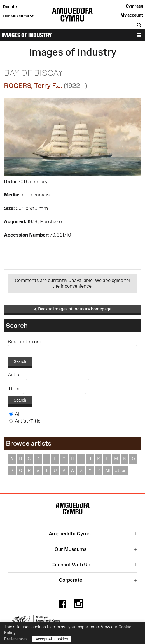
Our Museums (18, 16)
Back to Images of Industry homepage (72, 309)
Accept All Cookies (52, 639)
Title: (14, 389)
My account (132, 15)
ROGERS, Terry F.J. (33, 85)
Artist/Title (28, 421)
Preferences (16, 639)
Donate (10, 7)
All (18, 414)
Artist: (15, 375)
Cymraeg (134, 6)
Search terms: (24, 342)
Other (120, 470)
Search (20, 361)
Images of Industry (27, 35)
